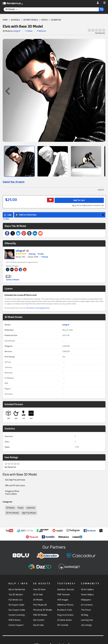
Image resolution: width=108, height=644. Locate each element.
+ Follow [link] (44, 257)
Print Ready (10, 357)
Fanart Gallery (87, 595)
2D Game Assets (65, 620)
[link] (99, 3)
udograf (17, 31)
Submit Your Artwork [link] (14, 182)
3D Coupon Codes (16, 605)
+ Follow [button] (29, 31)
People (21, 508)
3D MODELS (15, 20)
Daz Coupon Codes (17, 610)
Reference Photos (65, 605)
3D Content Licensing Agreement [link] (38, 308)
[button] (104, 3)
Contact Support (16, 625)
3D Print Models (13, 513)
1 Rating (32, 254)
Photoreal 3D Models (43, 610)
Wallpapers (86, 600)
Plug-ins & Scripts (65, 615)
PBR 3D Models (40, 615)
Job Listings (86, 625)
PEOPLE (45, 20)
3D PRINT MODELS (31, 20)
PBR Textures (63, 595)
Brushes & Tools (65, 610)
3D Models (10, 508)
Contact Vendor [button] (13, 280)
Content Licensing (17, 615)
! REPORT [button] (101, 190)
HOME (5, 20)
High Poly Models (29, 513)
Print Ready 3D (40, 605)
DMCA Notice (14, 620)
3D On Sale (38, 595)
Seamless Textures (66, 589)
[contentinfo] (12, 9)
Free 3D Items (39, 589)
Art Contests (87, 605)
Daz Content (39, 620)
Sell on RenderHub (17, 589)
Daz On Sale (38, 625)
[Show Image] (19, 161)
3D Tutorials (63, 625)
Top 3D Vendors (16, 595)
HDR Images (63, 600)
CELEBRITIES (56, 20)
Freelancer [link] (42, 31)
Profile (41, 254)
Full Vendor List (15, 600)
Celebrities (31, 508)
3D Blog (85, 615)
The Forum (86, 610)
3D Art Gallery (87, 589)
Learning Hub (87, 620)
